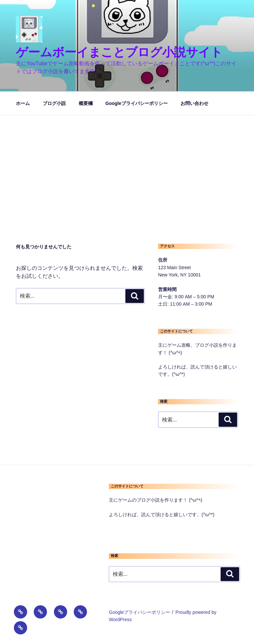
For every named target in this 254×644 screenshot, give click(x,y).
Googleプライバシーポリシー (137, 103)
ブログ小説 (54, 103)
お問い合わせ (194, 103)
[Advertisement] (127, 165)
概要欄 (86, 103)
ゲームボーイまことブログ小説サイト (119, 52)
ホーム (23, 103)
